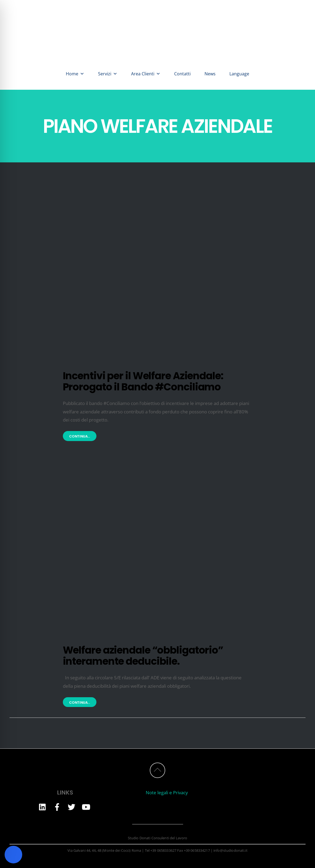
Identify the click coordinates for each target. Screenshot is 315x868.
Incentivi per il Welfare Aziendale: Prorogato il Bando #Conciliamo (143, 381)
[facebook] (57, 807)
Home (75, 74)
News (210, 74)
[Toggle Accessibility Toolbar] (13, 855)
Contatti (182, 74)
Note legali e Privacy (167, 793)
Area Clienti (146, 74)
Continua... (79, 436)
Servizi (108, 74)
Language (239, 74)
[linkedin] (43, 807)
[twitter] (72, 807)
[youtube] (86, 807)
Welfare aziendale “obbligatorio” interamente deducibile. (143, 656)
